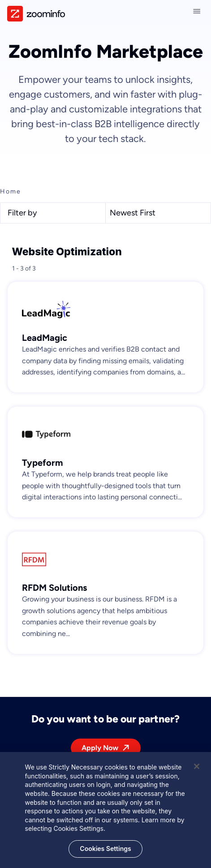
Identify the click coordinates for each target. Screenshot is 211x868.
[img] (36, 14)
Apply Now (100, 748)
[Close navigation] (198, 11)
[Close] (197, 770)
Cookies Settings (105, 852)
